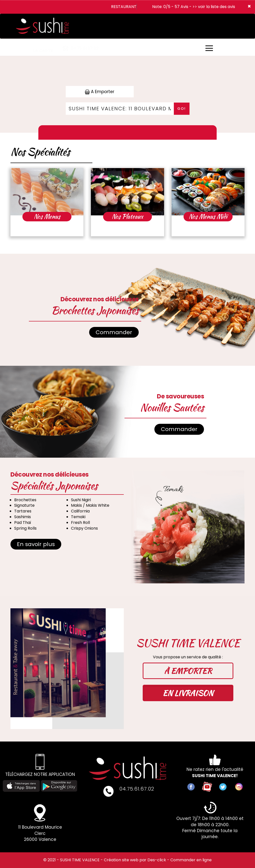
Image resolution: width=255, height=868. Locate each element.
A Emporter (100, 92)
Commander (114, 332)
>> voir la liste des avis (214, 7)
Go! (182, 109)
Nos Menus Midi (208, 217)
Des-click (157, 860)
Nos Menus (47, 217)
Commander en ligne (191, 860)
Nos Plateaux (127, 217)
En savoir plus (36, 544)
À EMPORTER (188, 671)
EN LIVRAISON (188, 693)
